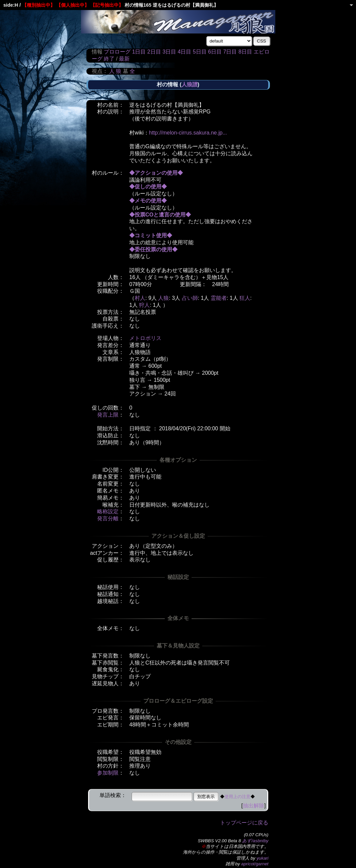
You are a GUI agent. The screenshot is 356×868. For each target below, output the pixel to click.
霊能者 (219, 298)
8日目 (245, 52)
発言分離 (108, 518)
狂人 (245, 298)
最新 (124, 59)
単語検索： (113, 795)
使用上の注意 (237, 797)
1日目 (139, 52)
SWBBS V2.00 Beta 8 (219, 841)
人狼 (163, 298)
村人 (140, 298)
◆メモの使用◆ (148, 201)
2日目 (154, 52)
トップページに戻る (244, 823)
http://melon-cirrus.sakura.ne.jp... (188, 133)
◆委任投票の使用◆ (153, 249)
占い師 (190, 298)
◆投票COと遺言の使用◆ (160, 215)
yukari (263, 858)
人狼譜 (190, 84)
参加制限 (108, 773)
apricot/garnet (255, 864)
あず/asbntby (255, 841)
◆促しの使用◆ (148, 187)
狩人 (144, 305)
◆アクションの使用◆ (156, 173)
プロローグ (117, 52)
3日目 (169, 52)
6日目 (215, 52)
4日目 (184, 52)
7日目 (230, 52)
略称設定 (108, 511)
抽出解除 (254, 806)
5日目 (200, 52)
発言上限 (108, 415)
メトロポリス (145, 338)
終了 (109, 59)
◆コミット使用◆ (151, 235)
